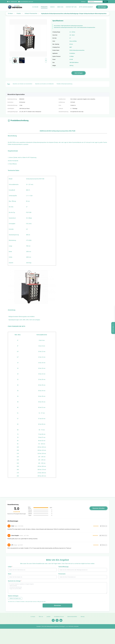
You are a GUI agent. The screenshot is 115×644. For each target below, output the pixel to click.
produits (49, 618)
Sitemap (83, 618)
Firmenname (62, 574)
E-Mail (10, 567)
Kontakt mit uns (71, 7)
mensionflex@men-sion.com (26, 2)
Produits (19, 13)
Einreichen (57, 605)
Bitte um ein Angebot (86, 7)
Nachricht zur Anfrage (15, 581)
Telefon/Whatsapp (63, 567)
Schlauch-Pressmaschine (31, 13)
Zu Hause (35, 7)
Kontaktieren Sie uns (59, 618)
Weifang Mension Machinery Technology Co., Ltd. (57, 628)
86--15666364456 (13, 2)
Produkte (44, 7)
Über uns (60, 7)
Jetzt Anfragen (102, 7)
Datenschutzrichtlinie (72, 618)
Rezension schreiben (99, 508)
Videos (52, 7)
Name (10, 574)
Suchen (105, 2)
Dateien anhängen (13, 596)
